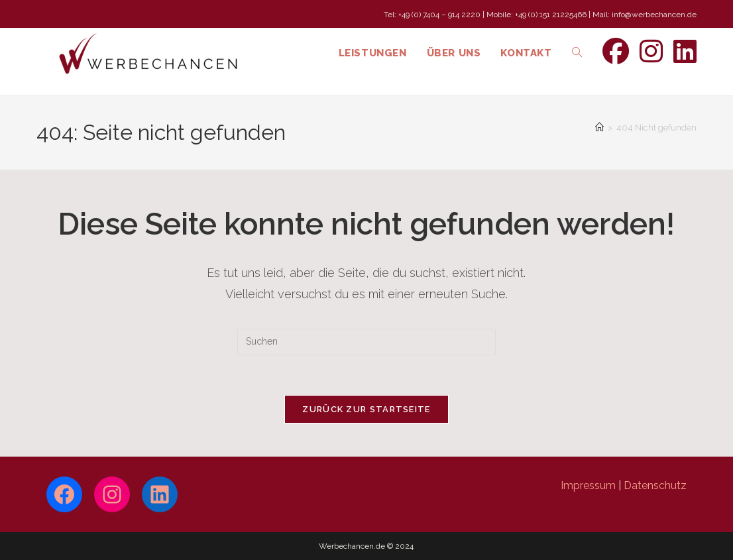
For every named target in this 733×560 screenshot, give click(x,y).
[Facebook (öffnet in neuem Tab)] (616, 51)
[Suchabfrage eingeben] (366, 342)
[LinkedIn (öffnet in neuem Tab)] (685, 51)
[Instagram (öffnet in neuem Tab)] (651, 51)
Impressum (588, 485)
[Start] (599, 128)
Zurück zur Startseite (366, 409)
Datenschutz (655, 485)
